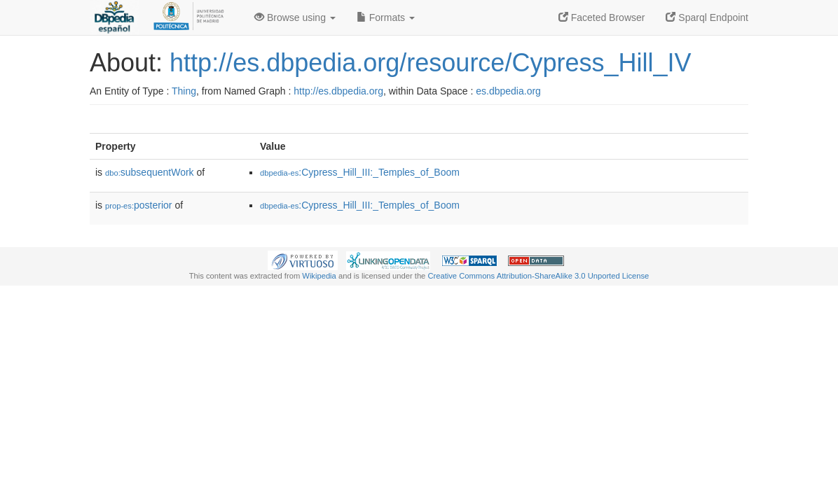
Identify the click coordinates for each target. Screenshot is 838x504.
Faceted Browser (602, 17)
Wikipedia (319, 276)
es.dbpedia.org (508, 91)
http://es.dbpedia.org (338, 91)
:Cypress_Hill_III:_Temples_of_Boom (360, 172)
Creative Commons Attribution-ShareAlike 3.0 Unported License (538, 276)
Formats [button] (386, 17)
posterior (139, 205)
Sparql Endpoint (707, 17)
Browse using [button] (295, 17)
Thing (184, 91)
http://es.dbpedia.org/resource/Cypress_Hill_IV (430, 63)
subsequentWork (150, 172)
